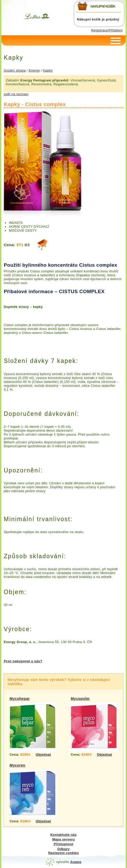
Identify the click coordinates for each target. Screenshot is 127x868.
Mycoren (17, 765)
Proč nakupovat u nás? (23, 661)
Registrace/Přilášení (107, 30)
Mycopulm (80, 699)
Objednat (43, 755)
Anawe (76, 862)
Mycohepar (20, 699)
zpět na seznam (16, 94)
